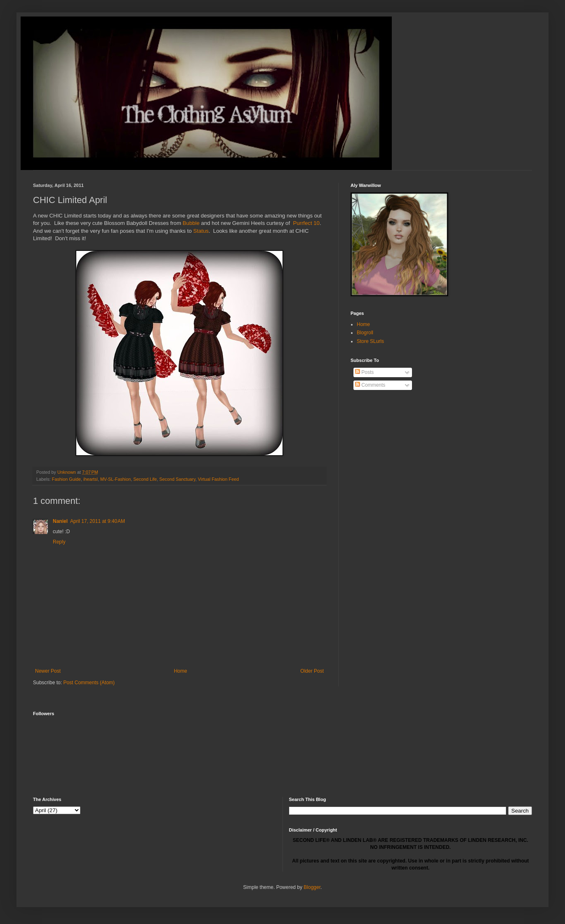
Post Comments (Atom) (89, 683)
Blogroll (365, 333)
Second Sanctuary (177, 479)
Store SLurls (370, 341)
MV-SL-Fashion (115, 479)
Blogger (312, 887)
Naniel (60, 521)
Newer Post (48, 671)
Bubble (191, 223)
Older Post (312, 671)
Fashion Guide (66, 479)
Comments (370, 385)
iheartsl (91, 479)
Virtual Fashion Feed (218, 479)
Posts (364, 372)
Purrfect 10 (306, 223)
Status (201, 231)
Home (181, 671)
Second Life (145, 479)
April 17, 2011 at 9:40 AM (98, 521)
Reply (59, 542)
